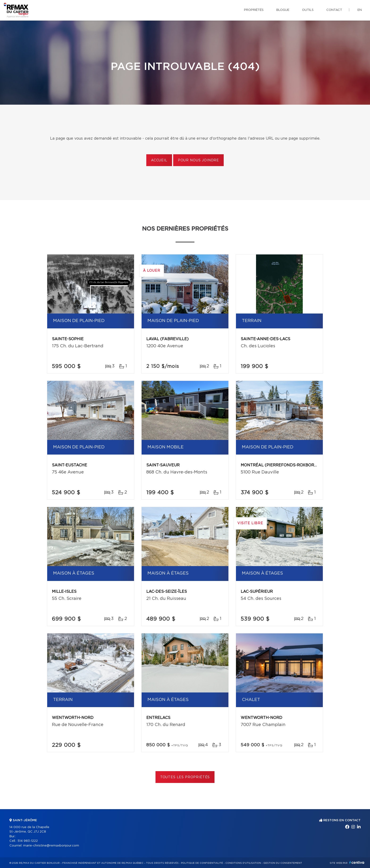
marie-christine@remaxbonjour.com (51, 846)
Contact (334, 10)
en (360, 10)
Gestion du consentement (283, 863)
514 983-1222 (28, 841)
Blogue (283, 10)
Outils (308, 10)
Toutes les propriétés (185, 777)
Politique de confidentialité (202, 863)
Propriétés (254, 10)
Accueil (159, 160)
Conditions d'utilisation (243, 863)
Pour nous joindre (198, 160)
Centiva (357, 862)
